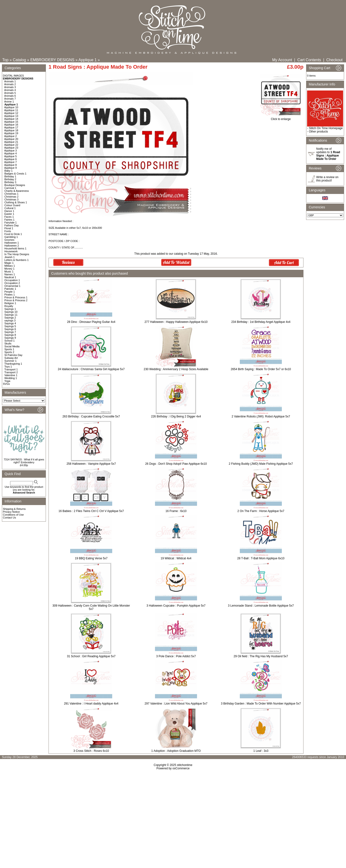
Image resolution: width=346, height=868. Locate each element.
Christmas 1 (11, 194)
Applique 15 (11, 122)
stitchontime (185, 765)
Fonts (8, 231)
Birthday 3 (10, 182)
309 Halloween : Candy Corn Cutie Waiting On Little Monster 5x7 (91, 607)
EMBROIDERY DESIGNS (52, 60)
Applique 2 (11, 136)
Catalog (19, 60)
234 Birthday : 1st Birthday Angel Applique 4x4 (261, 322)
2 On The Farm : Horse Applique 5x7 (261, 511)
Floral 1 (9, 228)
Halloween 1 (12, 243)
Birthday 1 (10, 176)
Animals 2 (10, 84)
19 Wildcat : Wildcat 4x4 (176, 558)
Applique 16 (11, 125)
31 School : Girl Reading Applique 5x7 (91, 656)
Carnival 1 (10, 188)
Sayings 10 (11, 312)
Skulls (8, 344)
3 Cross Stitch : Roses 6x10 (91, 751)
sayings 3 (10, 320)
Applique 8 (11, 165)
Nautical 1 (10, 277)
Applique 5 (11, 156)
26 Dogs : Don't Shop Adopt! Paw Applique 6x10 (176, 464)
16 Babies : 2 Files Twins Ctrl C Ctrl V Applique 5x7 (91, 511)
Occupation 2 (12, 283)
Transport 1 (11, 369)
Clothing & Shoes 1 (16, 202)
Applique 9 (11, 168)
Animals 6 (10, 96)
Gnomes (9, 240)
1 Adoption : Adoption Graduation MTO (176, 751)
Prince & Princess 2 (16, 300)
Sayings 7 (10, 332)
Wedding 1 (11, 378)
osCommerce (181, 768)
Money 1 (9, 269)
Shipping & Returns (14, 509)
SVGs (6, 384)
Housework (11, 251)
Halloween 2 (12, 246)
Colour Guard (12, 205)
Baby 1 (8, 171)
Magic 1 (9, 263)
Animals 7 (10, 99)
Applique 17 (11, 127)
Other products (318, 132)
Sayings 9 (10, 338)
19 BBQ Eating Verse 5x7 (91, 558)
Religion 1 (10, 303)
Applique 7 (11, 162)
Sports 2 (9, 352)
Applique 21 (11, 142)
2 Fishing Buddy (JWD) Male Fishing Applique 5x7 (261, 464)
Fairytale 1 (10, 223)
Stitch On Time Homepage (326, 128)
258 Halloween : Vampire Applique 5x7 (91, 464)
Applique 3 (11, 151)
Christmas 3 (11, 199)
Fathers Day (12, 225)
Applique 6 (11, 159)
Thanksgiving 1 (13, 364)
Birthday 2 (10, 179)
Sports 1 (9, 349)
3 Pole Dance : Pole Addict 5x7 (176, 656)
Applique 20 (11, 139)
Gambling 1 (11, 237)
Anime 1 (9, 102)
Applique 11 (11, 110)
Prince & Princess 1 (16, 297)
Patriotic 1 (10, 289)
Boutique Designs (15, 185)
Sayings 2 (10, 318)
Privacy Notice (11, 512)
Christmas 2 (11, 197)
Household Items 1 (15, 248)
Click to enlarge (281, 118)
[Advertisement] (173, 811)
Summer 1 (10, 361)
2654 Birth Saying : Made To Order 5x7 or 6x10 (261, 369)
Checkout (334, 60)
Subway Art (11, 358)
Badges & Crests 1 (15, 174)
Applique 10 (11, 107)
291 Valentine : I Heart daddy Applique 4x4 (91, 704)
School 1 (9, 341)
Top (6, 60)
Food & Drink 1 (13, 234)
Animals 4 (10, 90)
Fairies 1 (9, 220)
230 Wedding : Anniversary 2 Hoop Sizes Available (176, 369)
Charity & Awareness (17, 191)
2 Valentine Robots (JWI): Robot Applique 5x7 (261, 416)
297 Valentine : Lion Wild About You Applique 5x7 (176, 704)
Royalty (9, 306)
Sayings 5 (10, 326)
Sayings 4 (10, 323)
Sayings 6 (10, 329)
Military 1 (10, 266)
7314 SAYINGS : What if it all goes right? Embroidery (24, 461)
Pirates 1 (9, 295)
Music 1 (9, 271)
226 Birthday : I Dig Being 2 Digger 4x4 (176, 416)
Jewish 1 (9, 257)
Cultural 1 (10, 208)
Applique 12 (11, 113)
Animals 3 (10, 87)
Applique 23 (11, 148)
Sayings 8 (10, 335)
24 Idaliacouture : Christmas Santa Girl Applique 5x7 (91, 369)
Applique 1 (88, 60)
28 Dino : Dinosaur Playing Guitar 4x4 (91, 322)
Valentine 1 (11, 375)
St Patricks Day (13, 355)
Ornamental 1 (12, 286)
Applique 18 (11, 130)
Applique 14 (11, 119)
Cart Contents (309, 60)
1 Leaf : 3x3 (261, 751)
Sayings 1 (10, 309)
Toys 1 (8, 367)
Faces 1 (9, 217)
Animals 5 (10, 93)
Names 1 (10, 274)
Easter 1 (9, 214)
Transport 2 (11, 372)
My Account (282, 60)
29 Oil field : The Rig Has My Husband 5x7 (261, 656)
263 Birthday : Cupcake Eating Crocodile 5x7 (91, 416)
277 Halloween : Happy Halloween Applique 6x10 (176, 322)
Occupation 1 (12, 280)
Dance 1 (9, 211)
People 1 (9, 292)
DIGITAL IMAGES (13, 76)
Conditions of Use (13, 515)
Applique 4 (11, 153)
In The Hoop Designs (17, 254)
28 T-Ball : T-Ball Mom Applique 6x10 (261, 558)
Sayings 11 (11, 315)
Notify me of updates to (328, 154)
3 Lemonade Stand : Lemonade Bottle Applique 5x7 (261, 606)
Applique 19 (11, 133)
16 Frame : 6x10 (176, 511)
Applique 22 (11, 145)
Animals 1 (10, 81)
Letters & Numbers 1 (16, 260)
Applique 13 (11, 116)
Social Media (12, 346)
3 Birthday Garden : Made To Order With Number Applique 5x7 (261, 704)
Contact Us (9, 518)
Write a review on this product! (327, 179)
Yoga (7, 381)
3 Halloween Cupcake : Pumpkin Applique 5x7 (176, 606)
